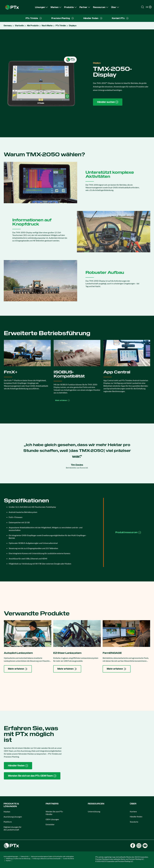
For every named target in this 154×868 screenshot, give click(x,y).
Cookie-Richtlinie (68, 859)
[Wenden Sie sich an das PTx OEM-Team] (32, 776)
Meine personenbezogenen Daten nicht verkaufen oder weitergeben (52, 856)
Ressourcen (96, 804)
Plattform (8, 822)
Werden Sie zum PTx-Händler (54, 813)
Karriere (133, 811)
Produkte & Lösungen (11, 805)
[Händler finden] (18, 766)
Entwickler (50, 824)
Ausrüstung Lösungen (13, 817)
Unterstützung (94, 811)
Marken (7, 812)
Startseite (19, 26)
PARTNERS (52, 804)
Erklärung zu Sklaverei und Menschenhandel (47, 859)
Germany (8, 26)
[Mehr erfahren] (18, 669)
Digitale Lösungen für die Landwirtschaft (13, 828)
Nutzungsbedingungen (11, 856)
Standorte (134, 822)
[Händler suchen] (108, 102)
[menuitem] (41, 7)
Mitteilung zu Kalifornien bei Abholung (18, 859)
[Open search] (143, 7)
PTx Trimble (61, 26)
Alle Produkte (33, 26)
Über (133, 804)
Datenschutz (25, 856)
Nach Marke (47, 26)
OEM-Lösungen (52, 819)
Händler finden (136, 817)
